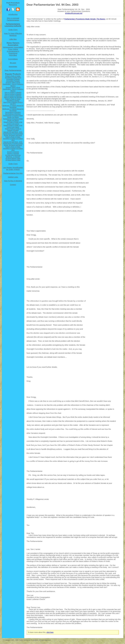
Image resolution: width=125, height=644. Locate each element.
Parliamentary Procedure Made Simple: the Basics (13, 116)
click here (50, 632)
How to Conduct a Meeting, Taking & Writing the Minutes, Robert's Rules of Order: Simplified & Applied (13, 98)
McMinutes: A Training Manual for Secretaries (13, 106)
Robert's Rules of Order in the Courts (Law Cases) (13, 123)
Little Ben (13, 39)
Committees (13, 59)
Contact (13, 185)
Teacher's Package (13, 152)
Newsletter (13, 66)
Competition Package (13, 79)
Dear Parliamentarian (13, 70)
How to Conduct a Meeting (13, 92)
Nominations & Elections (13, 112)
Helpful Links (13, 177)
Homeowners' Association (13, 47)
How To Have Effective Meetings (13, 34)
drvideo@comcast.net (74, 13)
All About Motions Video (13, 158)
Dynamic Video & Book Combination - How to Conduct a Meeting (13, 84)
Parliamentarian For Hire (13, 173)
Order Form (13, 30)
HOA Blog (13, 55)
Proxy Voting (13, 49)
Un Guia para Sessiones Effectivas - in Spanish (13, 156)
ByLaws (13, 63)
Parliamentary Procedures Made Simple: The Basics (85, 19)
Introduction (13, 14)
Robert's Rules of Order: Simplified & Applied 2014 (13, 77)
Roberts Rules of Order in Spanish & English (13, 130)
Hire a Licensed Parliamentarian (13, 19)
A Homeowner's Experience (13, 52)
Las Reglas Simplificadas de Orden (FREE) (13, 168)
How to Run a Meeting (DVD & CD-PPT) (13, 103)
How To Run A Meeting (13, 181)
